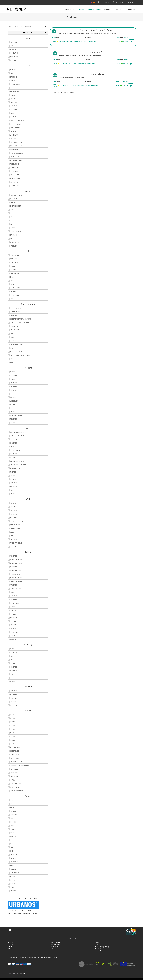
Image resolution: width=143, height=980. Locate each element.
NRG (12, 844)
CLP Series (14, 649)
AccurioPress (15, 308)
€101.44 (126, 41)
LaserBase (14, 131)
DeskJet (13, 270)
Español (94, 2)
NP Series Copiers (17, 153)
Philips (13, 865)
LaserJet (13, 284)
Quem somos (70, 9)
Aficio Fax (14, 567)
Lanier (12, 826)
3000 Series (14, 722)
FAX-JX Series (15, 99)
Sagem (13, 880)
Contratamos (119, 9)
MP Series (14, 618)
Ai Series (13, 372)
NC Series (13, 625)
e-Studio (14, 702)
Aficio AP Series (16, 560)
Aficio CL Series (16, 563)
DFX (11, 210)
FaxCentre (14, 776)
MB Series (14, 514)
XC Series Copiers (17, 791)
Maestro (21, 964)
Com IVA (118, 2)
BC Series (13, 691)
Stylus (13, 228)
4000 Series (14, 726)
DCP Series (14, 42)
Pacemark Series (16, 543)
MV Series (14, 621)
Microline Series (16, 521)
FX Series (13, 660)
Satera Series (15, 175)
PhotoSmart (15, 295)
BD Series (13, 694)
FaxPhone (14, 102)
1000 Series (14, 715)
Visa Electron (25, 964)
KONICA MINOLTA (57, 943)
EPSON (10, 947)
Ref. (55, 82)
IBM (11, 818)
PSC (11, 299)
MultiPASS (14, 149)
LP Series (13, 348)
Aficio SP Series (16, 581)
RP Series (13, 636)
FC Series (13, 106)
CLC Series (14, 88)
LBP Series (14, 139)
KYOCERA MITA (57, 945)
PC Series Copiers (17, 160)
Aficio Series (15, 574)
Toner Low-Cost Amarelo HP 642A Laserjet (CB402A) (78, 64)
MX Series (14, 457)
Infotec (13, 822)
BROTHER (11, 943)
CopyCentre (15, 755)
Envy (12, 277)
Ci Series (13, 379)
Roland (13, 876)
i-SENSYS (13, 117)
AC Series (13, 556)
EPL (11, 213)
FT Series (13, 596)
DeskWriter (15, 273)
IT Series (13, 607)
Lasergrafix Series (17, 344)
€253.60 (125, 85)
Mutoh (13, 833)
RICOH (97, 943)
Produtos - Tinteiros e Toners (90, 9)
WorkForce (15, 242)
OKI (53, 949)
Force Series (15, 341)
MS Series (14, 454)
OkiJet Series (15, 529)
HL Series (13, 49)
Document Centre (17, 762)
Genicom (14, 815)
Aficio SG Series (16, 578)
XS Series (13, 490)
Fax (11, 281)
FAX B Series (14, 91)
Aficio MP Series (16, 571)
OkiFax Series (15, 525)
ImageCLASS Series (17, 121)
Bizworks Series (16, 589)
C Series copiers (16, 84)
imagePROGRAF (16, 124)
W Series (13, 476)
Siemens (13, 891)
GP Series (13, 110)
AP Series (13, 70)
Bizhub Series (15, 312)
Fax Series (14, 337)
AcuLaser (14, 199)
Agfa (12, 800)
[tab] (28, 33)
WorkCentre (15, 787)
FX (11, 217)
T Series (13, 472)
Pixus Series (14, 168)
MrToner (22, 973)
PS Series (13, 359)
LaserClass (14, 135)
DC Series (14, 383)
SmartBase (14, 182)
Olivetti (13, 855)
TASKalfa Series (16, 415)
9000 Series (14, 744)
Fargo (13, 807)
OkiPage (13, 536)
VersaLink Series (16, 784)
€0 (130, 2)
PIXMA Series (15, 164)
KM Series (14, 397)
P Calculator (15, 157)
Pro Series (14, 632)
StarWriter (15, 186)
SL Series (13, 681)
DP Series (13, 386)
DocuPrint (14, 769)
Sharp (12, 887)
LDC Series (14, 401)
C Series (13, 507)
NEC (11, 840)
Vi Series (13, 423)
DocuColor (15, 758)
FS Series (13, 394)
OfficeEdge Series (17, 461)
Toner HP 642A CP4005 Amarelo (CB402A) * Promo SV (79, 85)
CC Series (13, 376)
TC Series (13, 419)
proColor (14, 547)
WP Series (14, 60)
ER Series (13, 656)
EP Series (13, 334)
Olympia (13, 858)
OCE (12, 847)
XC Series (13, 483)
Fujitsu (13, 811)
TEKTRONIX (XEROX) (102, 947)
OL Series (13, 539)
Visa (13, 964)
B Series (13, 503)
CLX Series (14, 652)
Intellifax (14, 53)
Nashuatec (14, 837)
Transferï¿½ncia (29, 964)
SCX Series (14, 674)
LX (11, 224)
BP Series (13, 81)
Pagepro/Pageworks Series (21, 355)
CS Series (13, 439)
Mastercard (17, 964)
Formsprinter (16, 450)
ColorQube (14, 751)
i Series (13, 113)
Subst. (54, 37)
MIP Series (14, 408)
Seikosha (14, 884)
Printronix (14, 873)
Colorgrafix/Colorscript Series (23, 323)
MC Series (14, 518)
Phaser (13, 780)
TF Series (13, 705)
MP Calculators (16, 142)
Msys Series (14, 671)
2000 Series (14, 718)
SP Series (13, 363)
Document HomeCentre (19, 765)
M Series (13, 405)
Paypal (10, 964)
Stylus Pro (14, 235)
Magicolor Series (17, 352)
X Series (13, 479)
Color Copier (15, 259)
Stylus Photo (15, 231)
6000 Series (14, 733)
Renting (107, 9)
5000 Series (14, 729)
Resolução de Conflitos (49, 958)
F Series (13, 390)
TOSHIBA (98, 949)
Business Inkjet (16, 255)
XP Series (13, 246)
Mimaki (13, 829)
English (91, 2)
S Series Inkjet (15, 171)
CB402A (54, 41)
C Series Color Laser (18, 432)
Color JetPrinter (17, 436)
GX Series (13, 599)
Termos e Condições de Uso (29, 958)
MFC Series (14, 57)
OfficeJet (14, 292)
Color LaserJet (16, 263)
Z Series (13, 494)
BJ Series (13, 73)
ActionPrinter (16, 195)
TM (11, 239)
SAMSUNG (98, 945)
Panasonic (14, 862)
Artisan (13, 202)
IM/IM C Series (15, 603)
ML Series (13, 667)
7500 (119, 41)
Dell (12, 804)
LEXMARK (55, 947)
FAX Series (14, 46)
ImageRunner (15, 128)
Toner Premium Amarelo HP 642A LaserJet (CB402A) (77, 41)
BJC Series (14, 77)
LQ (11, 221)
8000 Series (14, 740)
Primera (13, 869)
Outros (98, 951)
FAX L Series (14, 95)
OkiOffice (14, 532)
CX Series (13, 443)
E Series (13, 447)
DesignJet (14, 266)
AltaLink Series (16, 747)
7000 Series (14, 737)
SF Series (13, 678)
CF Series (13, 315)
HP (9, 949)
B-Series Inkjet (16, 206)
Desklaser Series (16, 326)
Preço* (126, 37)
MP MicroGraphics (17, 146)
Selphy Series (15, 179)
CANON (10, 945)
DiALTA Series (15, 330)
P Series (13, 412)
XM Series (14, 487)
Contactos (131, 9)
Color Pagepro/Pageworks (21, 319)
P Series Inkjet (15, 468)
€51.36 (126, 64)
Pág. (119, 37)
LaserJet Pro (15, 288)
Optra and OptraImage (19, 465)
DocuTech (14, 773)
